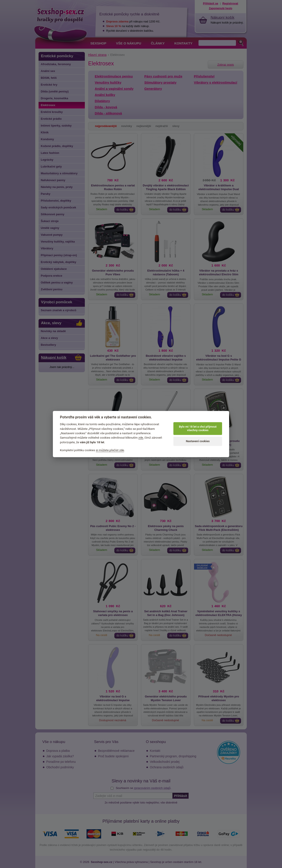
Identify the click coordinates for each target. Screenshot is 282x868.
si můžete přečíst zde (110, 450)
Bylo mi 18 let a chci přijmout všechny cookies (198, 428)
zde (141, 438)
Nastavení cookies (198, 441)
